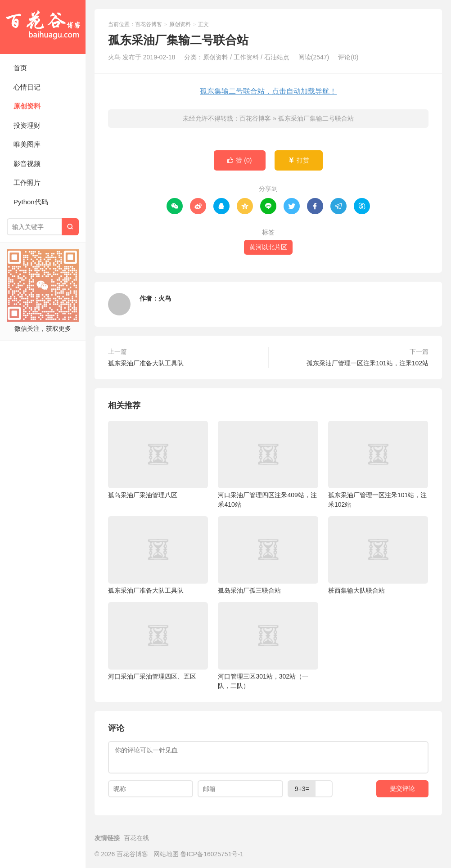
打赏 (299, 160)
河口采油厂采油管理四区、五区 (158, 641)
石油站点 (277, 57)
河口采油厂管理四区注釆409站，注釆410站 (268, 464)
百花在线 (136, 838)
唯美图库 (27, 144)
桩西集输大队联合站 (378, 555)
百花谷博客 (43, 27)
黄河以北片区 (268, 247)
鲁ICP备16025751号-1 (212, 854)
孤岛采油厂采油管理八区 (158, 460)
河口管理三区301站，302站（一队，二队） (268, 646)
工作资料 (246, 57)
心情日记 (27, 87)
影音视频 (27, 164)
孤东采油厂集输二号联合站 (316, 118)
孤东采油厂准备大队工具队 (146, 363)
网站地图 (166, 854)
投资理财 (27, 125)
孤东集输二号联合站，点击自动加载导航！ (268, 91)
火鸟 (165, 298)
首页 (20, 68)
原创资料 (27, 106)
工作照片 (27, 182)
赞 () (239, 160)
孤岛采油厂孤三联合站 (268, 555)
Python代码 (31, 202)
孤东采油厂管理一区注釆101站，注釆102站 (368, 363)
